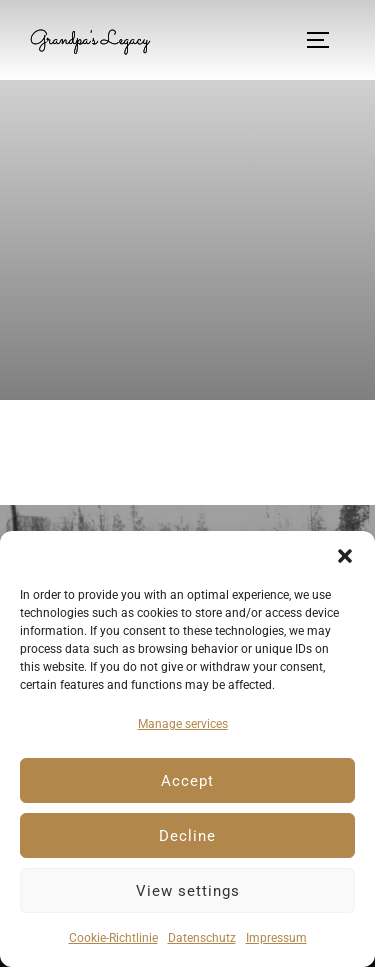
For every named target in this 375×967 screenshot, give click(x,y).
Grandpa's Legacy (89, 40)
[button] (345, 556)
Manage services (183, 724)
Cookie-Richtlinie (113, 938)
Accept (187, 781)
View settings (188, 891)
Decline (187, 836)
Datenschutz (202, 938)
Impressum (276, 938)
